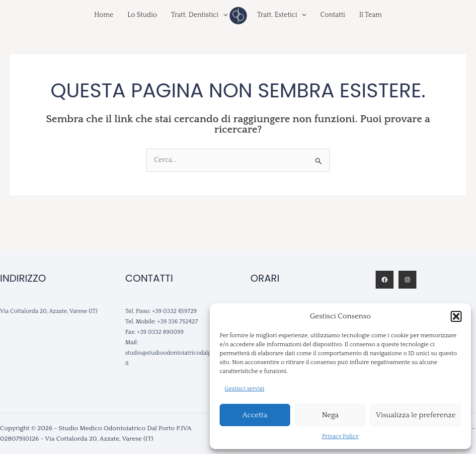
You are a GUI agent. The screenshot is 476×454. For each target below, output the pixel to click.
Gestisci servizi (244, 389)
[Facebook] (385, 280)
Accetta (255, 415)
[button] (456, 316)
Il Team (371, 15)
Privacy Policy (340, 436)
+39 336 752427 (177, 322)
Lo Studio (142, 15)
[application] (223, 15)
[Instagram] (407, 280)
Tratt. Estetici (281, 15)
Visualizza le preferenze (416, 415)
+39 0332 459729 (174, 311)
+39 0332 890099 (160, 332)
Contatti (332, 15)
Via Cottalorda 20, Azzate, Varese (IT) (49, 311)
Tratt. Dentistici (199, 15)
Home (104, 15)
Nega (330, 415)
